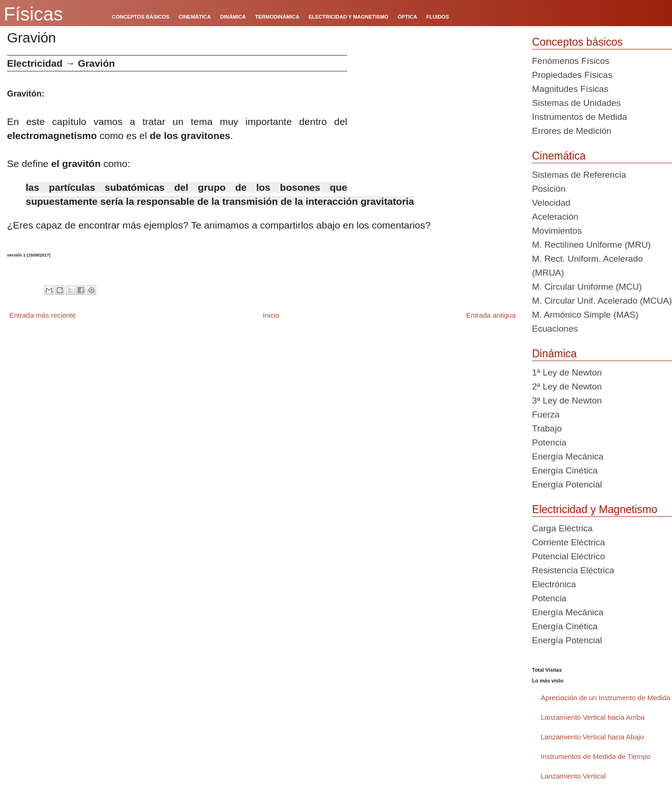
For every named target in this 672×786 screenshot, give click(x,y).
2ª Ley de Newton (567, 386)
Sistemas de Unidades (576, 103)
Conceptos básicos (577, 42)
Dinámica (554, 354)
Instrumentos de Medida (580, 117)
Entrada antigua (491, 315)
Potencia (549, 442)
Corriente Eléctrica (568, 542)
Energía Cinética (565, 470)
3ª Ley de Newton (567, 400)
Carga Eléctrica (562, 528)
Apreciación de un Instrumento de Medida (606, 698)
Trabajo (547, 428)
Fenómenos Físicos (571, 61)
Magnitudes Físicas (570, 89)
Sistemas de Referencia (579, 175)
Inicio (271, 315)
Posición (549, 189)
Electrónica (554, 584)
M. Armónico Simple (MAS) (585, 315)
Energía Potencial (567, 484)
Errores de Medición (572, 131)
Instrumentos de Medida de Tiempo (596, 756)
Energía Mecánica (568, 456)
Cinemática (559, 156)
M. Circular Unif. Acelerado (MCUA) (602, 301)
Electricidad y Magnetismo (595, 509)
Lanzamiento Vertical (573, 776)
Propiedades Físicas (572, 75)
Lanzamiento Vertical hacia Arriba (593, 717)
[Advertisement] (436, 120)
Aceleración (555, 217)
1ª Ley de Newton (567, 372)
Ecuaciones (555, 329)
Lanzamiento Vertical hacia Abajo (592, 737)
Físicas (33, 14)
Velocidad (551, 203)
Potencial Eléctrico (568, 556)
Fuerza (546, 414)
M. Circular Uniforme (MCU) (587, 287)
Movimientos (557, 231)
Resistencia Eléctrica (573, 570)
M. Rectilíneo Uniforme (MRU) (591, 245)
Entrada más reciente (43, 315)
